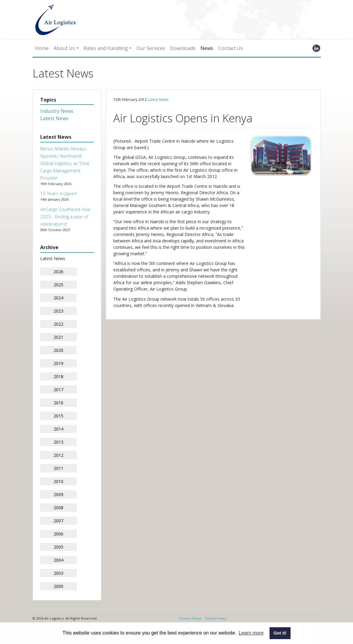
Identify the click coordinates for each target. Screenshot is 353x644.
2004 (58, 560)
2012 (58, 455)
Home (42, 48)
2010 (58, 481)
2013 (58, 442)
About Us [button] (64, 48)
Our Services (151, 48)
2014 (58, 429)
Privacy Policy (190, 618)
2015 (58, 416)
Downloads (183, 48)
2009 (58, 494)
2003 (58, 573)
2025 (58, 285)
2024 (58, 298)
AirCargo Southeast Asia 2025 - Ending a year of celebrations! (65, 216)
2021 (58, 337)
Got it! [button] (280, 633)
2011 (58, 468)
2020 (58, 350)
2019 (58, 363)
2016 (58, 403)
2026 (58, 272)
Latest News (54, 118)
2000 (58, 586)
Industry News (57, 111)
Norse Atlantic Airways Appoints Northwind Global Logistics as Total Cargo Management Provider (65, 163)
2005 (58, 547)
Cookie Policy (216, 618)
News (207, 48)
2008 (58, 508)
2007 (58, 521)
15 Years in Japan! (58, 193)
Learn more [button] (251, 633)
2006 (58, 534)
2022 (58, 324)
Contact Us (231, 48)
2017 (58, 390)
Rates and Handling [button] (106, 48)
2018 (58, 376)
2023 (58, 311)
